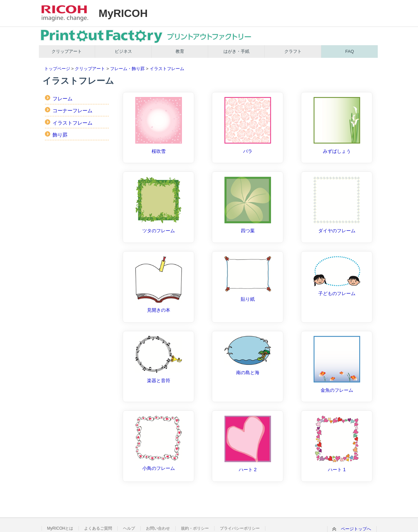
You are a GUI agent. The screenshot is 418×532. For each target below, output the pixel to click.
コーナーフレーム (72, 110)
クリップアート (67, 51)
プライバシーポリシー (240, 528)
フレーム (63, 99)
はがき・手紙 (236, 51)
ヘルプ (129, 528)
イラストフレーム (167, 69)
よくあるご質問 (98, 528)
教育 (180, 51)
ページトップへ (356, 529)
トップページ (57, 69)
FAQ (349, 51)
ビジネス (123, 51)
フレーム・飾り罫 (127, 69)
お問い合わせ (158, 528)
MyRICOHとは (60, 528)
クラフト (293, 51)
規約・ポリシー (195, 528)
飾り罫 (60, 135)
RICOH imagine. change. (65, 13)
